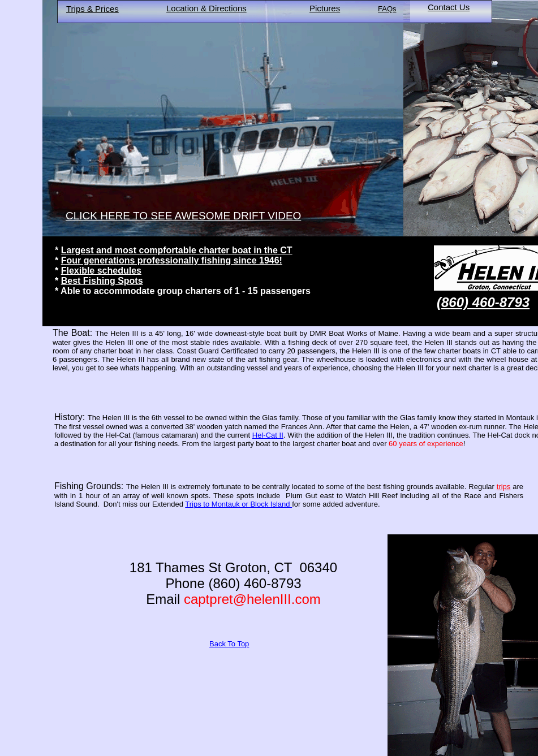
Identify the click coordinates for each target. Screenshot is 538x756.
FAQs (387, 9)
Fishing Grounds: (89, 486)
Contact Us (449, 7)
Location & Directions (206, 8)
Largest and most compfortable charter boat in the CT (177, 250)
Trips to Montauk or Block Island (238, 504)
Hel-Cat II (268, 435)
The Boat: (72, 333)
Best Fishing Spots (102, 281)
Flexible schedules (101, 271)
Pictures (325, 8)
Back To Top (229, 644)
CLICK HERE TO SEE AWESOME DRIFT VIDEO (183, 216)
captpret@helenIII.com (252, 599)
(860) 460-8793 (483, 302)
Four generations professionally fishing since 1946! (172, 260)
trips (504, 487)
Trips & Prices (92, 9)
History (68, 417)
